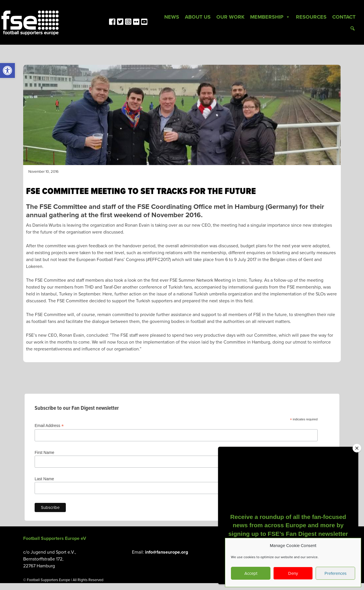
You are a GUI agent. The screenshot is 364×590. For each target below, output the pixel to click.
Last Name (44, 479)
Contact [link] (344, 17)
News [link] (172, 17)
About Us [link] (198, 17)
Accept (251, 573)
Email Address (49, 426)
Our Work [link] (230, 17)
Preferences (336, 573)
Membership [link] (270, 17)
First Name (44, 452)
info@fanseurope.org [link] (167, 552)
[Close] (357, 448)
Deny (293, 573)
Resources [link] (311, 17)
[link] (7, 70)
